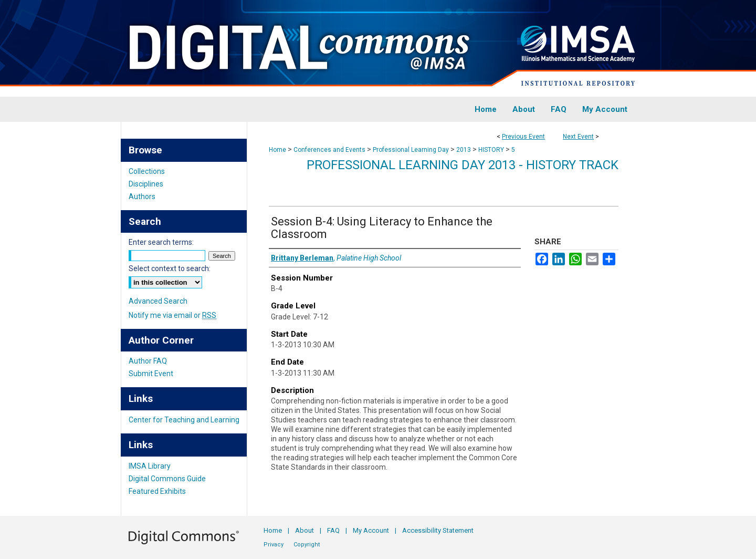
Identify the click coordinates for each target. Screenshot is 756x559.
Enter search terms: (161, 242)
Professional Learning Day (412, 150)
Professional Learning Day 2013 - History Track (463, 165)
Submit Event (151, 374)
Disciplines (146, 184)
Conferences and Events (330, 150)
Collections (147, 171)
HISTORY (492, 150)
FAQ (333, 530)
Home (277, 150)
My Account (371, 530)
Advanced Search (158, 301)
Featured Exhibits (157, 491)
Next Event (578, 137)
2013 (464, 150)
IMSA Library (150, 466)
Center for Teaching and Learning (184, 420)
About (304, 530)
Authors (142, 196)
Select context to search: (170, 268)
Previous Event (523, 137)
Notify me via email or (172, 315)
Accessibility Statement (438, 530)
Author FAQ (148, 361)
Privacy (274, 545)
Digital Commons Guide (167, 479)
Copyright (307, 545)
